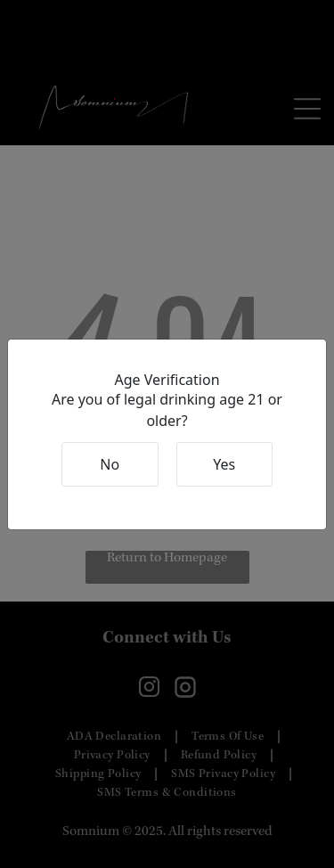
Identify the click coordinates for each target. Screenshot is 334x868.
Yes (224, 464)
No (110, 464)
